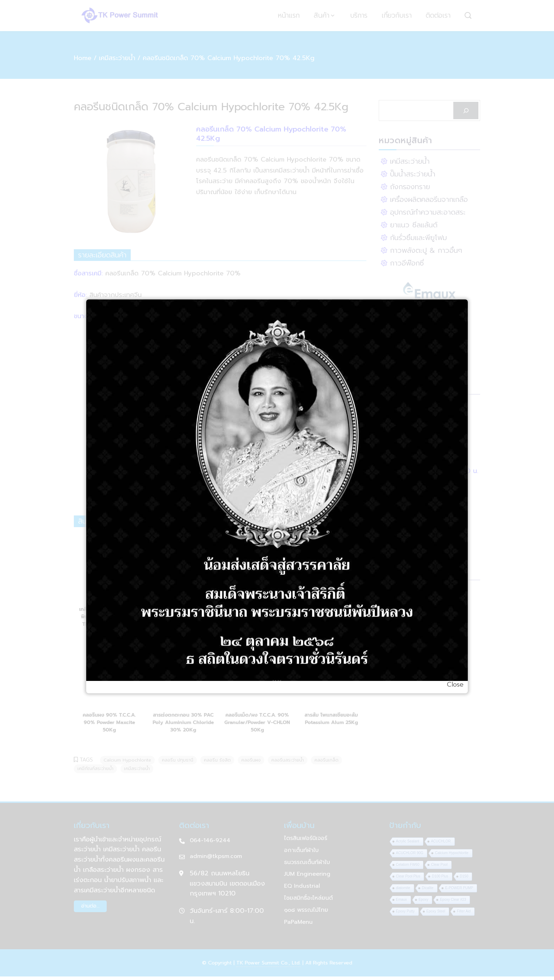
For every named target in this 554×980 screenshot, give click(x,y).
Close (455, 684)
